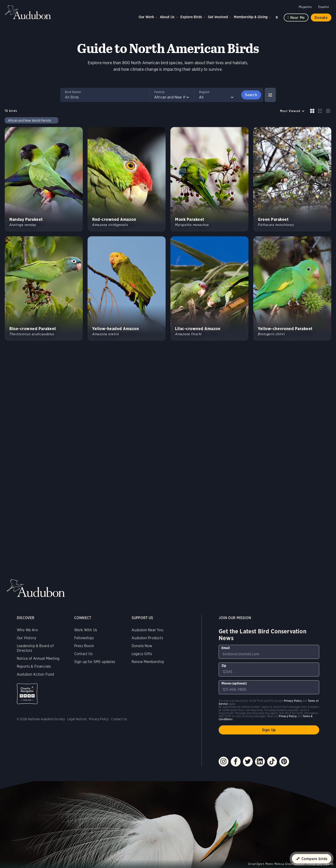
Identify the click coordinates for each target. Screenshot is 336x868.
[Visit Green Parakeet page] (292, 179)
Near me (298, 18)
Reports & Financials (34, 666)
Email (226, 648)
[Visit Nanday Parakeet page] (44, 179)
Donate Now (142, 646)
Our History (26, 638)
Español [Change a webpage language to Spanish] (324, 7)
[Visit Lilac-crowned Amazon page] (209, 289)
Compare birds (315, 859)
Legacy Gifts (142, 654)
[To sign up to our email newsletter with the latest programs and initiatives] (269, 652)
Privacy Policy (99, 719)
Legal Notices (77, 719)
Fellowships (84, 638)
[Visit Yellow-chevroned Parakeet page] (292, 289)
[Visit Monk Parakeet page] (209, 179)
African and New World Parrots (29, 120)
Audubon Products (147, 638)
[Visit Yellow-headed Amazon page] (127, 289)
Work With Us (86, 630)
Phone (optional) (234, 683)
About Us (167, 17)
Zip (224, 666)
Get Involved (218, 17)
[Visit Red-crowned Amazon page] (127, 179)
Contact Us (83, 654)
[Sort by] (292, 111)
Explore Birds (191, 17)
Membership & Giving (251, 17)
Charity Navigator (27, 694)
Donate (321, 18)
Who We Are (27, 630)
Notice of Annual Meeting (38, 658)
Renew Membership (148, 662)
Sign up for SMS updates (95, 662)
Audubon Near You (147, 630)
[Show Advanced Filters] (270, 95)
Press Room (84, 646)
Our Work (146, 17)
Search (277, 16)
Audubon (28, 12)
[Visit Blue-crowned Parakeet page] (44, 289)
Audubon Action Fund (35, 674)
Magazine (305, 7)
